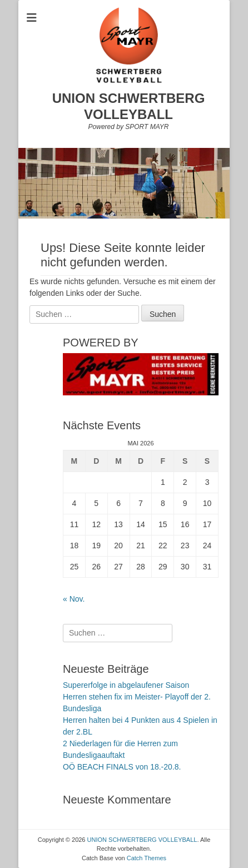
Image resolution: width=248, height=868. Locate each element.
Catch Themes (147, 858)
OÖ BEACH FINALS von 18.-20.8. (122, 767)
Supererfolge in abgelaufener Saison (126, 685)
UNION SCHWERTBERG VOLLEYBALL (129, 106)
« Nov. (74, 599)
